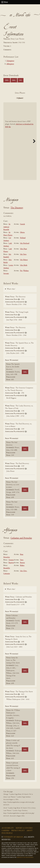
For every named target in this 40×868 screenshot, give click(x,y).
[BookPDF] (20, 146)
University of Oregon (13, 842)
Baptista (11, 567)
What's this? (11, 294)
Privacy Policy (18, 835)
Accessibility (8, 833)
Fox (21, 276)
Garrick (22, 229)
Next (33, 146)
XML (14, 80)
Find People (7, 838)
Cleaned (14, 103)
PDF (14, 98)
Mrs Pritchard (25, 248)
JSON (7, 80)
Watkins (26, 276)
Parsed (25, 103)
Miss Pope (24, 254)
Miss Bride (24, 270)
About (30, 835)
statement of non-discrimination (25, 862)
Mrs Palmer (24, 265)
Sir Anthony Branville (7, 232)
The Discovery (17, 213)
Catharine (7, 579)
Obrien (22, 237)
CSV (21, 80)
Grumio (11, 565)
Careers (5, 835)
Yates (22, 565)
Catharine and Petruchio (21, 543)
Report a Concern (24, 833)
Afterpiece (10, 64)
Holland (23, 243)
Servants (6, 278)
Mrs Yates (23, 259)
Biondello (7, 573)
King (22, 559)
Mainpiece (10, 61)
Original (25, 98)
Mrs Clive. (24, 576)
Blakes (22, 570)
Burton (22, 567)
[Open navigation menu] (2, 2)
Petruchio (7, 562)
